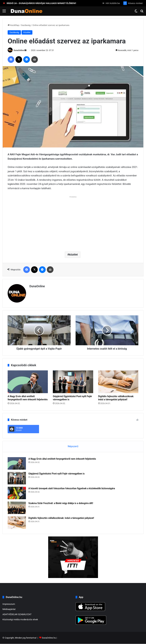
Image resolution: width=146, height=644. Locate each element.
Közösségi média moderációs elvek (20, 619)
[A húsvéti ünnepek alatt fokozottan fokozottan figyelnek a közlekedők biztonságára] (17, 493)
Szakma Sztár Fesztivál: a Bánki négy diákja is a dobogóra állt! (61, 503)
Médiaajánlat (9, 609)
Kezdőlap (13, 25)
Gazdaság (26, 25)
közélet (73, 255)
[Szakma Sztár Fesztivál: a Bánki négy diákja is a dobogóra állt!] (17, 508)
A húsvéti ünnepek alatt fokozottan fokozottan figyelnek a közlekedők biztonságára (72, 488)
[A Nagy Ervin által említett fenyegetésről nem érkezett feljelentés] (28, 382)
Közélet (27, 32)
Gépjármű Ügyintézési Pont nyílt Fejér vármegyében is (56, 474)
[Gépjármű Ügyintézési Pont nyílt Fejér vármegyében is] (73, 382)
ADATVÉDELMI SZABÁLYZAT (17, 614)
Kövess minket (133, 3)
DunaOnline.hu (49, 638)
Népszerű (73, 446)
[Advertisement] (73, 222)
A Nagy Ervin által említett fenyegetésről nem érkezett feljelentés (62, 459)
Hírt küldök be (111, 3)
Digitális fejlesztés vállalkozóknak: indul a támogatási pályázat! (61, 518)
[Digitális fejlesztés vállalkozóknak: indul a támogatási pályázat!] (118, 382)
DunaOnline (19, 50)
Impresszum (9, 604)
